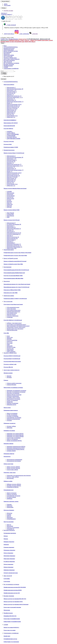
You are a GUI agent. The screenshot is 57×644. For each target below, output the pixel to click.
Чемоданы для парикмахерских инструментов (19, 475)
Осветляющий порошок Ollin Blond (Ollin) (13, 278)
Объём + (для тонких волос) (14, 323)
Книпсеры (10, 402)
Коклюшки (10, 526)
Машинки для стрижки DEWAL (15, 434)
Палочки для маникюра (13, 393)
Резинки (9, 377)
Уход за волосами (8, 56)
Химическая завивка (9, 55)
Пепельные (10, 194)
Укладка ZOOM (8, 144)
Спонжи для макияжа (12, 416)
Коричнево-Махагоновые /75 (14, 247)
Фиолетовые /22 (11, 227)
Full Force (9, 342)
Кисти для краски (11, 493)
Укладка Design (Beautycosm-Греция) (12, 361)
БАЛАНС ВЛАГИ (12, 137)
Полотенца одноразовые (9, 556)
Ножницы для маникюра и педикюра (16, 390)
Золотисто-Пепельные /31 (14, 234)
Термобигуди (10, 529)
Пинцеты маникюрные (13, 396)
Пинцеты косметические (13, 419)
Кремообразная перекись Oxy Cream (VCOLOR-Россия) (16, 287)
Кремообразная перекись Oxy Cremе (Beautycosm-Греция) (17, 284)
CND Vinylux (7, 581)
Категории (4, 79)
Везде (5, 46)
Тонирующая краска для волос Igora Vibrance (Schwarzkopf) (17, 253)
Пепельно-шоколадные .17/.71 (15, 97)
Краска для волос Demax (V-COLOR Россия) (14, 153)
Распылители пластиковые (14, 461)
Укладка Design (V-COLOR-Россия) (12, 359)
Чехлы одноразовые (8, 564)
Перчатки (6, 544)
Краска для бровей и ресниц (11, 51)
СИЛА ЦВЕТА (11, 133)
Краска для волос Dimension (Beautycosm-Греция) (15, 188)
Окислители (7, 54)
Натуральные (10, 193)
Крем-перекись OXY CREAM (11, 123)
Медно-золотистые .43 (13, 107)
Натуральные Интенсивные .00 (15, 89)
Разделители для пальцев (13, 399)
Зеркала (6, 380)
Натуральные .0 (11, 87)
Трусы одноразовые (8, 553)
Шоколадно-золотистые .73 (14, 96)
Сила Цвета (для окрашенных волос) (16, 324)
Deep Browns (10, 216)
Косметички (10, 478)
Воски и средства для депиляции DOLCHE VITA (15, 599)
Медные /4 (10, 236)
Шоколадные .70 (11, 100)
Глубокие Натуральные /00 (14, 224)
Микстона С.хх (11, 117)
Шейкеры (9, 499)
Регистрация (7, 5)
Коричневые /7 (11, 243)
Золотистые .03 (11, 93)
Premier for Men (11, 347)
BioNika (9, 339)
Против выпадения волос (13, 312)
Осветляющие (11, 196)
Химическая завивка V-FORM (11, 147)
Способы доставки (8, 11)
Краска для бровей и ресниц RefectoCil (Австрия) (15, 261)
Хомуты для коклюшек (13, 527)
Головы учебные (11, 426)
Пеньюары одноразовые (9, 550)
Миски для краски (12, 494)
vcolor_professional (22, 34)
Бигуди (9, 525)
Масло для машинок (12, 439)
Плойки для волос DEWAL (14, 486)
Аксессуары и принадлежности (11, 59)
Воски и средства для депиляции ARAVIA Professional (16, 604)
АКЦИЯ (9, 191)
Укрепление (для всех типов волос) (16, 327)
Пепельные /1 (10, 226)
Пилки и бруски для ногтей (14, 395)
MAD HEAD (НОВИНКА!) (10, 120)
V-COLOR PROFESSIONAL (11, 47)
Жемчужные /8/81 (12, 248)
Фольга (6, 536)
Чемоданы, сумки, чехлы (9, 472)
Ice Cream (9, 343)
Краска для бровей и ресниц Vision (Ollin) (13, 264)
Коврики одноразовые (9, 542)
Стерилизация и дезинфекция (11, 68)
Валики (9, 376)
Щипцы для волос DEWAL (14, 484)
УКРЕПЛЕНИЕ (11, 136)
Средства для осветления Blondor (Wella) (13, 276)
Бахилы (6, 539)
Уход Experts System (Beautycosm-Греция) (13, 304)
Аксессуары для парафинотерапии (12, 619)
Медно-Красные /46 (12, 238)
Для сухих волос (11, 309)
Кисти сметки (7, 408)
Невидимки (10, 507)
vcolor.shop (33, 34)
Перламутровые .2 (12, 92)
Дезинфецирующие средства (10, 639)
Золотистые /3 (11, 231)
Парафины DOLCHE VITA (10, 616)
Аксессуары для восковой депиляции (12, 607)
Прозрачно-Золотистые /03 (14, 233)
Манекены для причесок (9, 423)
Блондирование (7, 52)
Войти (5, 4)
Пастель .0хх (10, 114)
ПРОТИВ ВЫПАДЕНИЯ (13, 139)
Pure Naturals (10, 213)
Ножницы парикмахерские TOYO (16, 448)
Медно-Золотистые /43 (13, 237)
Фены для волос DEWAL (13, 467)
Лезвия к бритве (11, 451)
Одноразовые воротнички (10, 533)
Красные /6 (10, 241)
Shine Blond (10, 350)
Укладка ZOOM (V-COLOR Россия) (12, 356)
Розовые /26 (10, 230)
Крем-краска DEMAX (9, 85)
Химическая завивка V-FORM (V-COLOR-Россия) (15, 299)
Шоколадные (10, 199)
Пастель (9, 203)
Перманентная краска (9, 48)
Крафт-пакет (7, 636)
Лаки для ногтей (8, 62)
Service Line (10, 349)
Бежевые (9, 201)
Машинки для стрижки (9, 431)
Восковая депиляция (9, 64)
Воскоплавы (7, 610)
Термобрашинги (11, 519)
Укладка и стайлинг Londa (10, 364)
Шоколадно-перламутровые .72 (15, 102)
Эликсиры (10, 317)
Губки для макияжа (12, 415)
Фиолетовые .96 (11, 111)
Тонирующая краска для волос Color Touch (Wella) (15, 255)
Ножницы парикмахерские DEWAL (16, 447)
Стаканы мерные (11, 497)
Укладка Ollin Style (8, 367)
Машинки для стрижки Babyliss (15, 435)
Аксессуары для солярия (9, 630)
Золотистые (10, 197)
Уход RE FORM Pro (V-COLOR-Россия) (13, 320)
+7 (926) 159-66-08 (10, 25)
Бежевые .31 (10, 95)
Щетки (9, 516)
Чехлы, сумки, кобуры (13, 477)
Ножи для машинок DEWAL (14, 441)
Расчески (9, 513)
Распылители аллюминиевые (14, 460)
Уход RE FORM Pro (8, 129)
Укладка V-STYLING (9, 141)
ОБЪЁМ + (10, 131)
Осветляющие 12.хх (12, 116)
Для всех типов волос (12, 316)
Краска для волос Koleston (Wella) (12, 210)
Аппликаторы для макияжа (14, 418)
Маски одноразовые (8, 567)
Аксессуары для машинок (14, 438)
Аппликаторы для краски (13, 496)
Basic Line (10, 337)
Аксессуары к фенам (12, 470)
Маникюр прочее (11, 405)
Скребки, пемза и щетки (13, 398)
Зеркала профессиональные (14, 383)
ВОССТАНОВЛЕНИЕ (13, 134)
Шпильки (9, 506)
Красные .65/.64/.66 (12, 109)
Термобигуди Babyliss (13, 487)
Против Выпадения (12, 330)
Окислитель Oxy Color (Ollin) (11, 293)
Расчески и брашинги (9, 510)
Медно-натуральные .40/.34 (14, 104)
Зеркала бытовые (11, 385)
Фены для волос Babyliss (13, 468)
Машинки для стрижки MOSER (15, 436)
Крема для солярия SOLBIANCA (11, 627)
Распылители (7, 456)
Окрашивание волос (9, 490)
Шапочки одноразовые (9, 570)
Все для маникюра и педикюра (11, 63)
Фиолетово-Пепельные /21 (14, 229)
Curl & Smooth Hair (12, 340)
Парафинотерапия (8, 66)
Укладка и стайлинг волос (10, 58)
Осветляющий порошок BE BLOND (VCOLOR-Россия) (16, 270)
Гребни (9, 515)
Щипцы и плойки (8, 481)
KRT (8, 344)
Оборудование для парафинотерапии (12, 622)
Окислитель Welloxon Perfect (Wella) (12, 290)
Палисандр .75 (11, 99)
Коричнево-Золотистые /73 (14, 246)
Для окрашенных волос (13, 307)
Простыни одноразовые (9, 559)
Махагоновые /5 (11, 240)
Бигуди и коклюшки (9, 522)
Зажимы (9, 504)
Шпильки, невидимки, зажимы (11, 501)
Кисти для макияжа (12, 413)
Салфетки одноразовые (9, 561)
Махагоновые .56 (11, 110)
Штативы (9, 428)
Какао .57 (9, 103)
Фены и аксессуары (8, 464)
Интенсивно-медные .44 (13, 106)
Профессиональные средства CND (12, 593)
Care (8, 336)
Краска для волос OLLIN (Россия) (12, 220)
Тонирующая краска (9, 50)
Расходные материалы (9, 60)
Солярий (6, 67)
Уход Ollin (6, 333)
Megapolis (10, 346)
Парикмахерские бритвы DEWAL (15, 449)
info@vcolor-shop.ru (9, 34)
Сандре (9, 200)
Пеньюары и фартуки (9, 454)
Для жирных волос (12, 313)
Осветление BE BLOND (9, 126)
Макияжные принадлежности (11, 410)
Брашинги (10, 517)
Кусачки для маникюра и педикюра (16, 392)
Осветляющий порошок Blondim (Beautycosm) (14, 273)
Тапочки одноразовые (9, 547)
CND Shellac (7, 579)
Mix (8, 217)
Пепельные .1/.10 (11, 90)
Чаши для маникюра (12, 400)
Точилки (9, 420)
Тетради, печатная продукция (11, 573)
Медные (9, 207)
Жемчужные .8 (11, 113)
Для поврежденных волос (13, 310)
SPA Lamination (11, 352)
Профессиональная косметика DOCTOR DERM (15, 587)
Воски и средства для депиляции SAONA (13, 602)
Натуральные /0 (11, 223)
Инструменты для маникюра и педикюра (13, 388)
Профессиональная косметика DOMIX (13, 590)
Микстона (10, 204)
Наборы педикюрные (12, 403)
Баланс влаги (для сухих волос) (15, 329)
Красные (9, 206)
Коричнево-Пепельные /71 (14, 244)
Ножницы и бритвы (8, 444)
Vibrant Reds (10, 214)
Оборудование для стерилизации (11, 642)
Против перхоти (11, 314)
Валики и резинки (8, 373)
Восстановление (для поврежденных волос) (18, 326)
